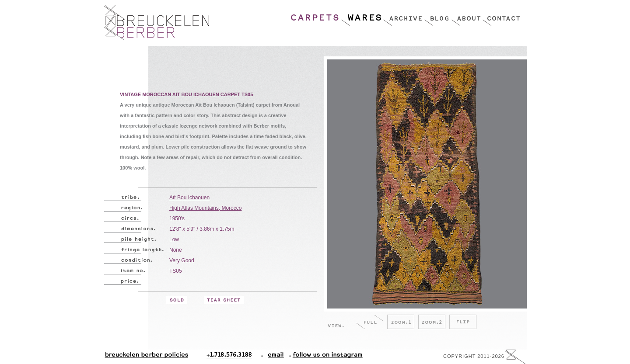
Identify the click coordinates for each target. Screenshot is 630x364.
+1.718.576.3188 (235, 357)
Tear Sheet (224, 300)
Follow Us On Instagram (324, 357)
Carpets (315, 15)
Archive (403, 15)
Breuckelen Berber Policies (146, 357)
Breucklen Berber (157, 22)
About (467, 15)
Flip (463, 322)
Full (370, 322)
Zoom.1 (401, 322)
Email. (274, 357)
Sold (177, 300)
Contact (501, 15)
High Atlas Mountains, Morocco (205, 208)
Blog (437, 15)
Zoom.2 (432, 322)
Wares (362, 15)
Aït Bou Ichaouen (189, 198)
